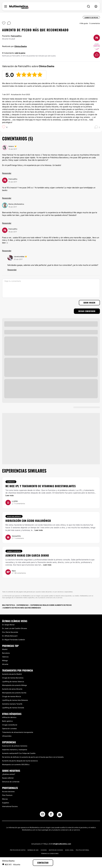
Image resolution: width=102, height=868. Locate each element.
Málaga (5, 660)
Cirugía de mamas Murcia (12, 696)
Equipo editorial (8, 778)
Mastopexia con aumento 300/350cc (16, 764)
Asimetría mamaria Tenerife (12, 704)
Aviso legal (69, 850)
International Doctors (10, 806)
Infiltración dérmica (9, 717)
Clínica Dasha (21, 46)
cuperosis (77, 493)
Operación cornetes (9, 729)
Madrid (5, 649)
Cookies (44, 850)
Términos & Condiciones (50, 853)
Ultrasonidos (7, 736)
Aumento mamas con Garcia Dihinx (27, 555)
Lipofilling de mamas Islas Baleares (15, 700)
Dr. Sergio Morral (8, 625)
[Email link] (59, 815)
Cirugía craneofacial (10, 725)
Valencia (5, 657)
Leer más (10, 495)
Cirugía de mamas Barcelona (13, 678)
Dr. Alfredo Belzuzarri (10, 636)
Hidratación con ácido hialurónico (28, 521)
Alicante (5, 664)
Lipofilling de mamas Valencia (13, 682)
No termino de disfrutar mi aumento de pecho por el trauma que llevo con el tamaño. (33, 757)
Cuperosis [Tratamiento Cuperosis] (11, 482)
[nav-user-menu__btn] (96, 6)
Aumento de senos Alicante (12, 689)
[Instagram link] (42, 815)
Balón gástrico (7, 721)
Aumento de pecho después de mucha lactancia (20, 761)
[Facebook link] (51, 815)
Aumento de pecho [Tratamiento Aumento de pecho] (14, 551)
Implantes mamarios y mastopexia (15, 750)
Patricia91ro (16, 36)
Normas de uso (33, 850)
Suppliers (6, 803)
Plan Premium (7, 795)
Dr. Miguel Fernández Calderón (14, 640)
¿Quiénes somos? (9, 774)
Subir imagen (89, 303)
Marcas (5, 799)
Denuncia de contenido (11, 782)
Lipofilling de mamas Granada (13, 708)
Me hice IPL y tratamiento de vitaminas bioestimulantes (41, 486)
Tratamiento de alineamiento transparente (18, 732)
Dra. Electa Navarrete (10, 632)
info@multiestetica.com (62, 844)
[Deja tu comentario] (51, 288)
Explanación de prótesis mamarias (15, 746)
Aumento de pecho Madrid (12, 674)
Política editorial (83, 850)
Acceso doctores (8, 792)
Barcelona (6, 653)
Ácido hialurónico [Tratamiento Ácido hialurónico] (14, 516)
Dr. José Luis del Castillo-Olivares (15, 628)
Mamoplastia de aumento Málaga (14, 685)
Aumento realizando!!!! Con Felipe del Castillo (19, 753)
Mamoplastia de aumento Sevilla (14, 693)
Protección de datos (18, 850)
